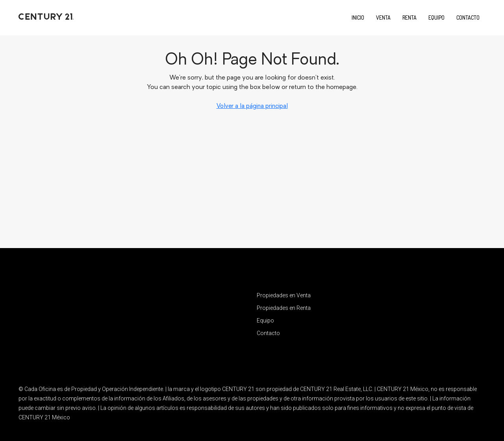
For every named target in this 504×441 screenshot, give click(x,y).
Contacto (468, 18)
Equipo (436, 18)
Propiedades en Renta (284, 308)
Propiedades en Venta (284, 295)
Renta (409, 18)
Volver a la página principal (252, 107)
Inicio (358, 18)
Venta (383, 18)
